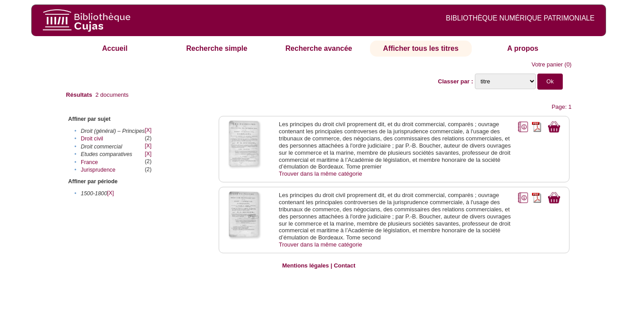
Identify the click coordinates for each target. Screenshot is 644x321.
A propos (523, 48)
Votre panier (547, 64)
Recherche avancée (319, 48)
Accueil (115, 48)
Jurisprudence (98, 170)
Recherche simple (217, 48)
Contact (345, 265)
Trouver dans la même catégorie (321, 174)
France (89, 162)
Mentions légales (305, 265)
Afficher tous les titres (421, 48)
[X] (148, 130)
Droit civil (92, 139)
